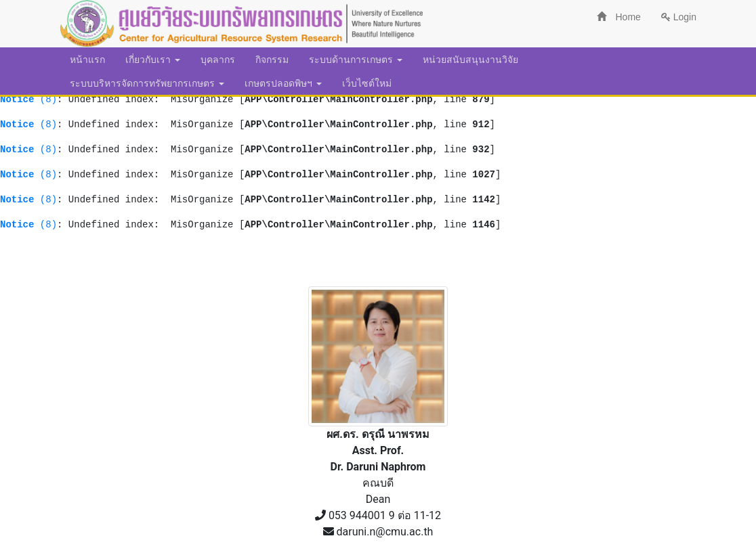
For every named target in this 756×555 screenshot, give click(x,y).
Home (619, 17)
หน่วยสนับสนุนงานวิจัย (470, 60)
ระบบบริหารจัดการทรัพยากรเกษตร (147, 83)
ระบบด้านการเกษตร (356, 60)
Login (679, 17)
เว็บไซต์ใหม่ (367, 83)
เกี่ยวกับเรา (153, 60)
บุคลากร (218, 60)
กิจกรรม (272, 60)
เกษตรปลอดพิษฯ (283, 83)
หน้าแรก (87, 60)
